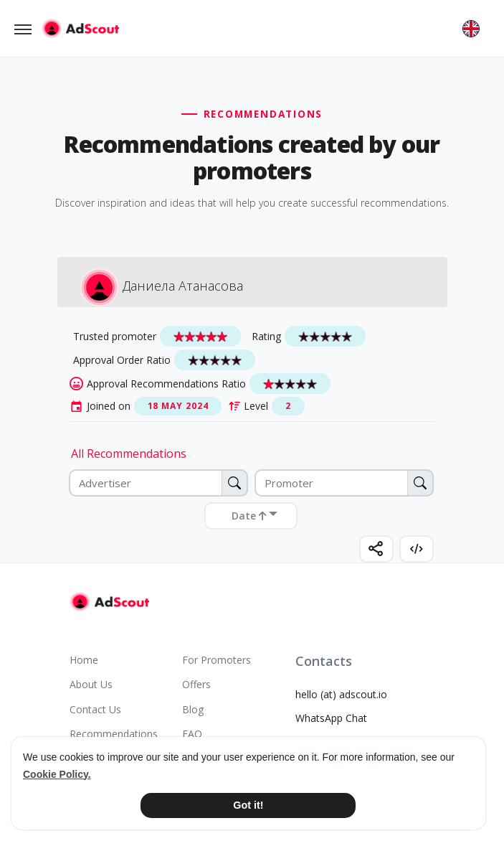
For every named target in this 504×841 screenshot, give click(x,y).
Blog (193, 709)
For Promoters (217, 660)
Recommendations (114, 734)
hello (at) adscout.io (341, 694)
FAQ (192, 734)
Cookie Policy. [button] (57, 774)
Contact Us (95, 709)
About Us (91, 684)
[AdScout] (109, 602)
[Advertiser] (158, 483)
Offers (196, 684)
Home (84, 660)
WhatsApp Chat (331, 718)
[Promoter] (344, 483)
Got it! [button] (248, 805)
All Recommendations (129, 454)
